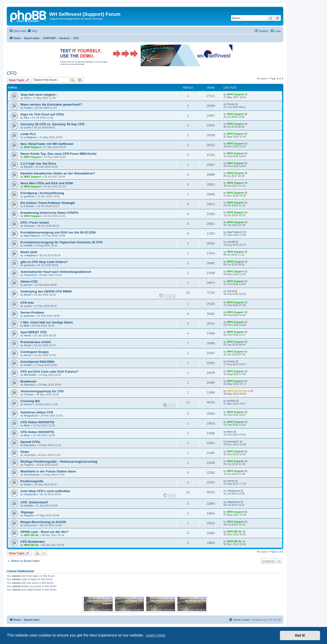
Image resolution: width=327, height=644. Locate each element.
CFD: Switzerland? (34, 502)
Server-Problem (32, 313)
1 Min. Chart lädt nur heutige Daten (47, 322)
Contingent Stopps (35, 352)
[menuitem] (32, 31)
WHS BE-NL (31, 535)
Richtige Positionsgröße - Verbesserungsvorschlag (59, 462)
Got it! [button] (300, 635)
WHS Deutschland (239, 391)
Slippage (27, 512)
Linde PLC (28, 134)
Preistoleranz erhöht (36, 342)
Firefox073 (30, 275)
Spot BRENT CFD (33, 332)
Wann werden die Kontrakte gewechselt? (51, 104)
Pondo (28, 108)
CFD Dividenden (33, 542)
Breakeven (28, 381)
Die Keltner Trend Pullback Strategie (48, 203)
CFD (12, 73)
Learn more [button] (156, 635)
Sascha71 (30, 385)
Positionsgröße (32, 481)
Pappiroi (29, 515)
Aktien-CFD (29, 282)
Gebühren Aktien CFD (37, 412)
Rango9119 (31, 416)
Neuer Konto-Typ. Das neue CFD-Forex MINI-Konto (58, 154)
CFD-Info (27, 303)
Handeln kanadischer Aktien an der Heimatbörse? (58, 173)
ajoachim (29, 316)
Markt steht (29, 252)
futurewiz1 (30, 445)
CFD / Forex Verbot (35, 223)
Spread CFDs (30, 442)
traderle (28, 506)
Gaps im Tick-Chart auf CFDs (42, 114)
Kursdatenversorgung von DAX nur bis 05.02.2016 (58, 232)
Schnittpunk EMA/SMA (37, 362)
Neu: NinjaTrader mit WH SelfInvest (47, 144)
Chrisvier (29, 206)
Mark (27, 425)
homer (28, 484)
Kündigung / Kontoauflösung (42, 193)
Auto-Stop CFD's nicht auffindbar (45, 491)
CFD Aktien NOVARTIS (37, 422)
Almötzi (28, 167)
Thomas (29, 394)
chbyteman (30, 494)
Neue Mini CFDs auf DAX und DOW (47, 183)
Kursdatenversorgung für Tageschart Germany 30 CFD (61, 242)
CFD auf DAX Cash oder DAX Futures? (49, 372)
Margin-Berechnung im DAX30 (43, 522)
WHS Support (236, 94)
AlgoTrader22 (32, 236)
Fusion (28, 365)
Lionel (27, 127)
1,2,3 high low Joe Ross (38, 164)
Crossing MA (30, 401)
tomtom (232, 401)
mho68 (28, 245)
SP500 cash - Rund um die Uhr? (44, 532)
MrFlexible (30, 375)
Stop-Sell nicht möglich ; (39, 95)
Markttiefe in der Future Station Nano (48, 471)
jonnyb (28, 285)
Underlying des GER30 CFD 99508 (46, 291)
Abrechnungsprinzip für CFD (42, 391)
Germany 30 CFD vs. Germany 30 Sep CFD (52, 124)
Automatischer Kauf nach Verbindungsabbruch (56, 272)
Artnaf (27, 295)
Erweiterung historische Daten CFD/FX (49, 213)
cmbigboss (30, 137)
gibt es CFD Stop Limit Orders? (44, 262)
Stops (25, 452)
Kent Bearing (32, 475)
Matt (27, 326)
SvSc (27, 98)
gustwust (29, 196)
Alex (27, 118)
